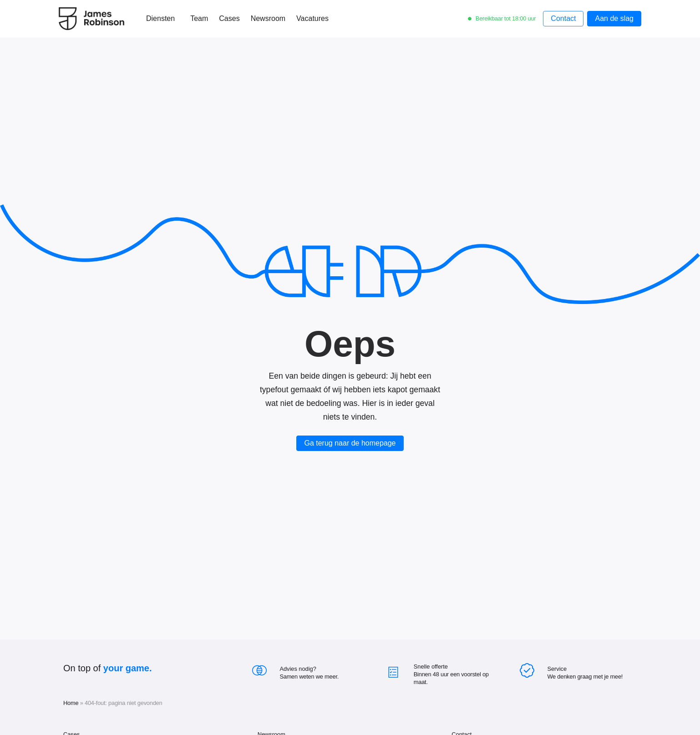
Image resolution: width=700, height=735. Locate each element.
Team (199, 18)
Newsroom (268, 18)
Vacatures (312, 18)
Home (71, 703)
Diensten (163, 19)
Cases (229, 18)
